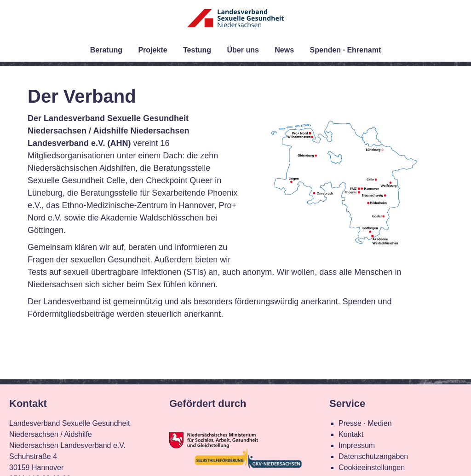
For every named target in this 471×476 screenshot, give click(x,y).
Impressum (357, 445)
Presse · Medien (365, 423)
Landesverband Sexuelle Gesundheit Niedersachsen (235, 24)
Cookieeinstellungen (372, 467)
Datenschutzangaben (373, 456)
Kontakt (351, 434)
